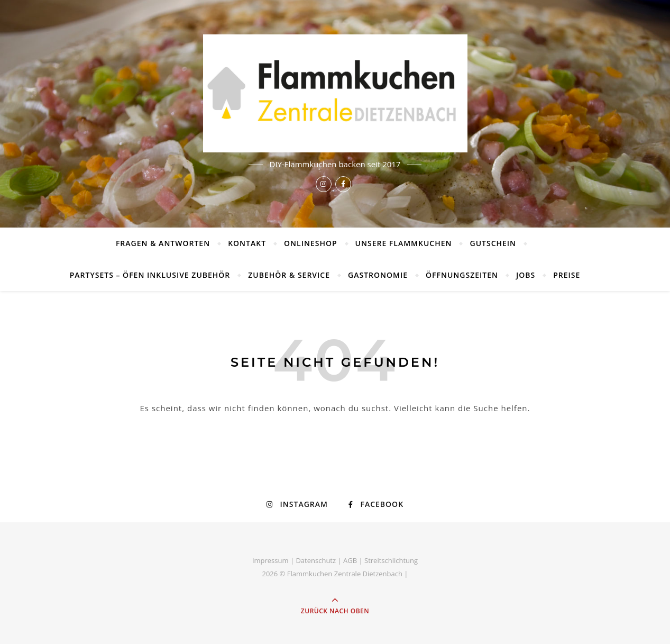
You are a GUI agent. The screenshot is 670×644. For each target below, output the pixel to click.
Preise (567, 275)
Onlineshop (311, 243)
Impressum (270, 560)
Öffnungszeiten (462, 275)
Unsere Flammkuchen (404, 243)
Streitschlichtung (391, 560)
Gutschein (493, 243)
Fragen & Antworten (163, 243)
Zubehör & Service (289, 275)
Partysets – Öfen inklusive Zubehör (150, 275)
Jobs (526, 275)
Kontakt (247, 243)
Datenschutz (316, 560)
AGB (350, 560)
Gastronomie (378, 275)
